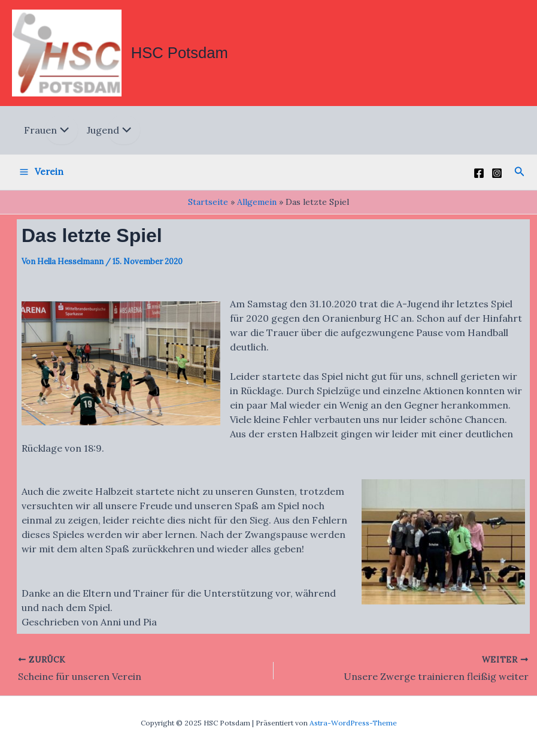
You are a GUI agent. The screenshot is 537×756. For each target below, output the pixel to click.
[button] (520, 175)
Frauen (40, 133)
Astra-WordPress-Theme (353, 723)
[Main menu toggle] (41, 175)
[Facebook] (479, 176)
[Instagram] (497, 176)
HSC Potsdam (183, 54)
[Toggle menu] (62, 133)
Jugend (103, 133)
